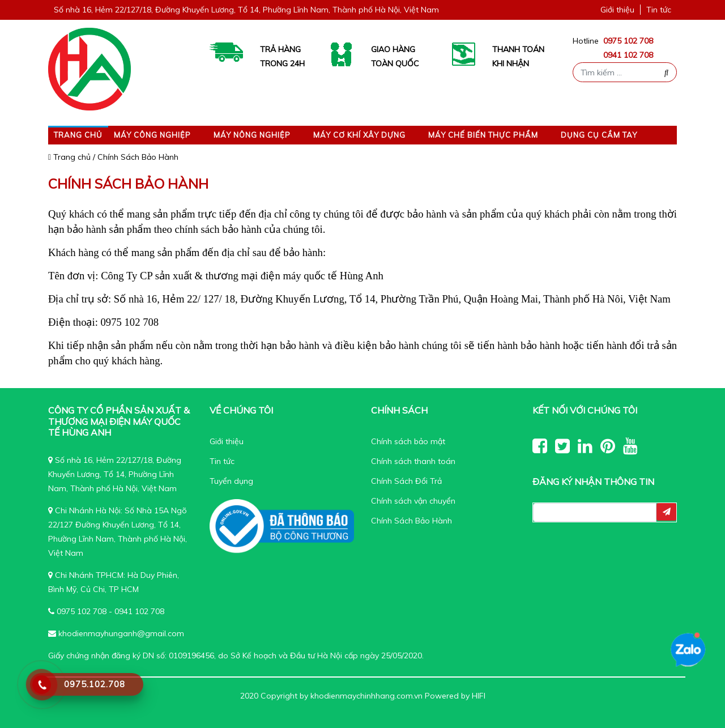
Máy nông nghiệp (252, 135)
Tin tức (659, 10)
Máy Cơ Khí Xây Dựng (359, 135)
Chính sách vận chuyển (413, 501)
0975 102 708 (628, 41)
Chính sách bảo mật (408, 441)
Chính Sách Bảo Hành (411, 521)
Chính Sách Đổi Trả (406, 481)
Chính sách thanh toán (413, 461)
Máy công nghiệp (152, 135)
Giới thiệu (617, 10)
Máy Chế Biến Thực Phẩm (483, 135)
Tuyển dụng (231, 481)
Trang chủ (78, 135)
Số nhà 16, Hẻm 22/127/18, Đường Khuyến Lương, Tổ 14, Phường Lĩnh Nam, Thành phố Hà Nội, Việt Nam (246, 10)
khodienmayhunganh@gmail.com (121, 633)
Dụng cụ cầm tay (599, 135)
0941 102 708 (628, 55)
